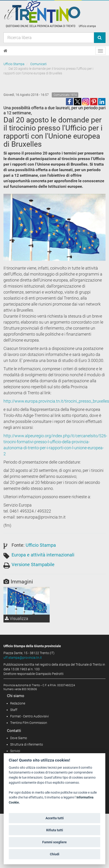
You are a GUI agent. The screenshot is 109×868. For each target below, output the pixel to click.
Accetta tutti (55, 818)
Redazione (18, 703)
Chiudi (55, 854)
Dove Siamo (19, 738)
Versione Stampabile (33, 565)
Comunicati (38, 64)
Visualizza (17, 618)
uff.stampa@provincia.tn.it (23, 658)
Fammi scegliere (54, 842)
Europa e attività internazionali (43, 555)
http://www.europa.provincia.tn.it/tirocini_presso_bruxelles (56, 401)
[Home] (5, 51)
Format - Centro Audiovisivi (29, 716)
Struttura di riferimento (27, 744)
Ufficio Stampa (14, 64)
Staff (14, 710)
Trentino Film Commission (29, 723)
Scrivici (15, 751)
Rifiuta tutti (55, 830)
